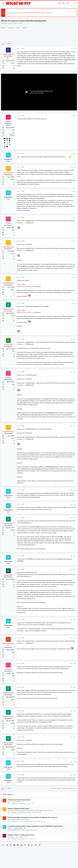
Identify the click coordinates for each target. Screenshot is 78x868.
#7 (75, 241)
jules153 (16, 804)
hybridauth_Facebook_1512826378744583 (21, 811)
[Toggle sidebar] (71, 3)
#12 (75, 426)
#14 (75, 504)
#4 (75, 167)
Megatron (11, 828)
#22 (75, 711)
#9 (75, 303)
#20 (75, 664)
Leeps (9, 802)
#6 (75, 218)
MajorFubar (17, 839)
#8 (75, 277)
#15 (75, 518)
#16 (75, 556)
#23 (75, 737)
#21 (75, 687)
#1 (75, 49)
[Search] (75, 4)
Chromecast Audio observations (19, 800)
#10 (75, 339)
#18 (75, 620)
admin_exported (8, 23)
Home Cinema (48, 811)
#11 (75, 372)
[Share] (72, 49)
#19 (75, 638)
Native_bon (17, 830)
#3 (75, 154)
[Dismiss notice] (74, 11)
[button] (3, 3)
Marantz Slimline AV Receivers (19, 808)
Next (9, 44)
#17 (75, 569)
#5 (75, 191)
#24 (75, 761)
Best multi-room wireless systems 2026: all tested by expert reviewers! (29, 13)
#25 (75, 775)
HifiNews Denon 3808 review (26, 286)
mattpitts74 (11, 837)
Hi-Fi (22, 802)
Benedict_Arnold (19, 821)
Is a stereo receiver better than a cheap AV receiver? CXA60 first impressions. (35, 826)
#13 (75, 490)
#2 (75, 116)
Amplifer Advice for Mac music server (21, 835)
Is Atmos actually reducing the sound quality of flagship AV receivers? (32, 817)
